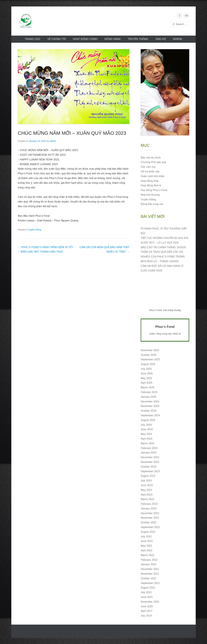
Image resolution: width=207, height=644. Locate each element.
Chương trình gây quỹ (153, 162)
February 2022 (149, 560)
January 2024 (149, 453)
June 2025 (147, 374)
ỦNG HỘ (161, 39)
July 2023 (146, 481)
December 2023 (150, 457)
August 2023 (148, 476)
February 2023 (149, 504)
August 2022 (148, 532)
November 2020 (150, 602)
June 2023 (147, 485)
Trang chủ (33, 39)
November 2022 (150, 518)
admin (53, 141)
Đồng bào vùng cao (152, 204)
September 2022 (150, 527)
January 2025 (149, 397)
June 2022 (147, 541)
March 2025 (148, 387)
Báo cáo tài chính (151, 158)
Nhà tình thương (150, 195)
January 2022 (149, 564)
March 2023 (148, 499)
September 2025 (150, 359)
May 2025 (146, 378)
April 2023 (147, 495)
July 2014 (146, 616)
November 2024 (150, 406)
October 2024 (149, 411)
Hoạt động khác (150, 181)
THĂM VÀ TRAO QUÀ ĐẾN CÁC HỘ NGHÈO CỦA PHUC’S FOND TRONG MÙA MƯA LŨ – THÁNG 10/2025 (163, 257)
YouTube (187, 16)
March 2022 (148, 555)
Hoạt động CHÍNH (85, 39)
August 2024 (148, 420)
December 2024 (150, 401)
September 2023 (150, 471)
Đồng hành (113, 39)
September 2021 (150, 583)
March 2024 (148, 443)
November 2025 (150, 350)
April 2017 (147, 611)
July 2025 (146, 369)
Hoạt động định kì (151, 185)
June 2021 (147, 597)
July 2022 (146, 537)
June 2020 (147, 606)
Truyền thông (138, 39)
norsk (178, 39)
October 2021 (149, 578)
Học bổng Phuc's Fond (154, 190)
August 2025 (148, 364)
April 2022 (147, 550)
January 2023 (149, 509)
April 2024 (147, 439)
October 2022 (149, 522)
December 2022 (150, 513)
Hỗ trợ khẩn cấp (150, 172)
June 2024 (147, 429)
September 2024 (150, 415)
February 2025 (149, 392)
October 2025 (149, 355)
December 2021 (150, 569)
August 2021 (148, 588)
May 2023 (146, 490)
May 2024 (146, 434)
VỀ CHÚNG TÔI (57, 39)
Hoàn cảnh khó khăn (153, 176)
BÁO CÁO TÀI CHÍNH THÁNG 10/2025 (163, 247)
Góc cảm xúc (148, 167)
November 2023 (150, 462)
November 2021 (150, 574)
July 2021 (146, 592)
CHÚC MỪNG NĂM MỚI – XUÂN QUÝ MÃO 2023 (72, 133)
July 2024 (146, 425)
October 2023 (149, 467)
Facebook (180, 16)
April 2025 (147, 383)
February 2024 (149, 448)
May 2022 (146, 546)
